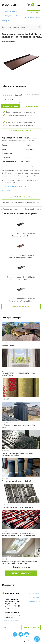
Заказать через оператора (21, 130)
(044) (35, 602)
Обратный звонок (34, 17)
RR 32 (5, 173)
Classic (37, 171)
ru (24, 5)
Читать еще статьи (21, 567)
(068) (11, 12)
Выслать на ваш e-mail (21, 197)
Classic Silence (34, 176)
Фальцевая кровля (32, 173)
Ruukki (20, 171)
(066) (11, 16)
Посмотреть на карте (11, 621)
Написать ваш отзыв (32, 95)
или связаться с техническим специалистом (21, 202)
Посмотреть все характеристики (14, 186)
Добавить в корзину (11, 106)
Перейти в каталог (21, 306)
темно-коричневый (16, 173)
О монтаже (6, 190)
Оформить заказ (31, 106)
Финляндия (23, 176)
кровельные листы (10, 176)
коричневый (28, 171)
